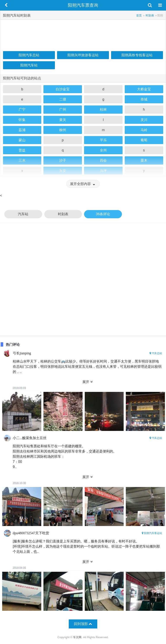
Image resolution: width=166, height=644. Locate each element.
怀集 (22, 120)
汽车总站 (156, 353)
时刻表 (63, 214)
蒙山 (22, 140)
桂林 (103, 109)
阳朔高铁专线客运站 (137, 55)
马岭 (144, 130)
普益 (22, 150)
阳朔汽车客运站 (152, 533)
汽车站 (23, 214)
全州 (103, 150)
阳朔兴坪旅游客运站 (83, 55)
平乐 (103, 140)
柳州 (63, 130)
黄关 (63, 120)
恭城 (144, 99)
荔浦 (22, 130)
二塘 (63, 99)
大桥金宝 (144, 89)
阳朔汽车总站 (29, 55)
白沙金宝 (63, 89)
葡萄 (144, 140)
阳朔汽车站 (29, 65)
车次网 (77, 637)
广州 (63, 109)
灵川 (144, 120)
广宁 (22, 109)
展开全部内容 (83, 184)
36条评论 (103, 214)
